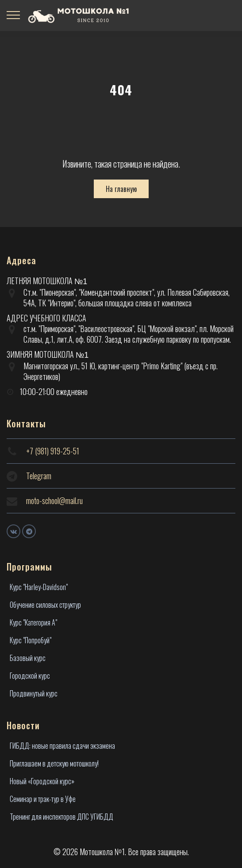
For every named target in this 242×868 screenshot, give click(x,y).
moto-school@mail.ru (54, 500)
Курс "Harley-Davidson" (39, 587)
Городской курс (30, 676)
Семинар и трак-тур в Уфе (43, 799)
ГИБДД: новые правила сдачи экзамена (62, 746)
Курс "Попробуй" (31, 640)
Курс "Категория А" (33, 622)
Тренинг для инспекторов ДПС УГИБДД (61, 817)
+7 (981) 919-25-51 (53, 451)
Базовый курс (28, 658)
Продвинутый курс (34, 693)
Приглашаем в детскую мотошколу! (54, 763)
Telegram (39, 476)
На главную (121, 189)
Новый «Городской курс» (42, 781)
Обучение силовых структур (45, 605)
